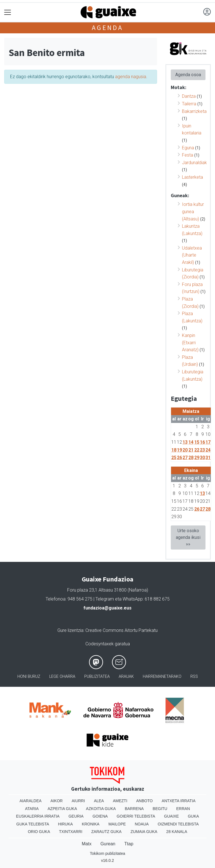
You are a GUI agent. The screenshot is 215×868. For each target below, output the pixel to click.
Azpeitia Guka (62, 809)
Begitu (160, 809)
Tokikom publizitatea (107, 853)
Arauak (126, 677)
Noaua (142, 824)
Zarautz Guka (106, 832)
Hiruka (65, 824)
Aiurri (78, 801)
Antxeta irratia (178, 801)
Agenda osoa (188, 75)
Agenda (107, 28)
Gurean (108, 844)
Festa (188, 155)
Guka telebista (33, 824)
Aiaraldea (31, 801)
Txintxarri (71, 832)
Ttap (129, 844)
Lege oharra (62, 677)
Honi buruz (29, 677)
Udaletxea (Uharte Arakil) (192, 255)
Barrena (134, 809)
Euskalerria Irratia (38, 816)
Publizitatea (97, 677)
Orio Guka (39, 832)
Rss (194, 677)
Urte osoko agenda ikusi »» (188, 537)
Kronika (91, 824)
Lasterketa (192, 177)
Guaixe (171, 816)
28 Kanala (177, 832)
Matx (87, 844)
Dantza (189, 96)
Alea (99, 801)
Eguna (188, 148)
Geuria (76, 816)
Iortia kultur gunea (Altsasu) (193, 211)
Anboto (145, 801)
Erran (183, 809)
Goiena (100, 816)
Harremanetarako (162, 677)
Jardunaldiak (194, 163)
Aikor (57, 801)
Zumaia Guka (144, 832)
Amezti (120, 801)
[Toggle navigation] (8, 12)
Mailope (117, 824)
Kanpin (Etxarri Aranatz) (190, 343)
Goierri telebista (136, 816)
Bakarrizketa (194, 111)
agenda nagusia (131, 77)
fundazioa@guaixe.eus (107, 608)
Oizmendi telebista (178, 824)
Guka (193, 816)
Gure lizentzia (70, 630)
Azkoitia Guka (101, 809)
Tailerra (189, 104)
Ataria (32, 809)
